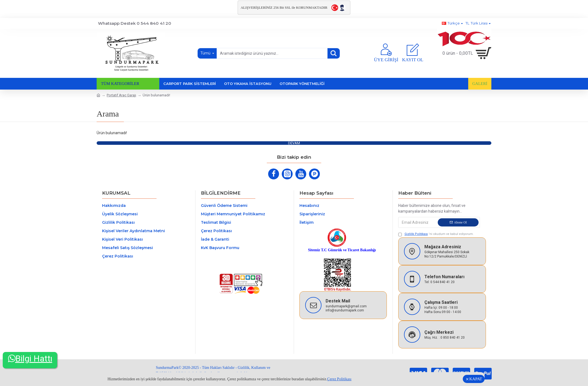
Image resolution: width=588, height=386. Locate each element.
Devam (294, 143)
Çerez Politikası (339, 379)
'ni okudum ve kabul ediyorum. (436, 234)
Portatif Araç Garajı (121, 95)
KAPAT (476, 379)
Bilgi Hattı (30, 359)
